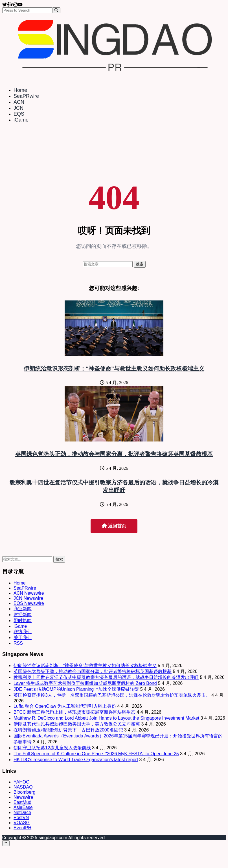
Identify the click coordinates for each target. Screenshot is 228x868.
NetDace (22, 812)
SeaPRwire (26, 96)
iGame (21, 120)
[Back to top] (6, 843)
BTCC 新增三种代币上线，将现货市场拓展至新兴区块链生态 (74, 712)
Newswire (23, 797)
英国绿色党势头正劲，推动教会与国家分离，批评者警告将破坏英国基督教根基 (114, 454)
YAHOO (22, 782)
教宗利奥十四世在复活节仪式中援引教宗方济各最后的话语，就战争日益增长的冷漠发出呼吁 (106, 677)
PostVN (21, 818)
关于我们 (23, 638)
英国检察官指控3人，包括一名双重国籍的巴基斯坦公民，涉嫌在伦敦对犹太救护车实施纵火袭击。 (112, 695)
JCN (18, 108)
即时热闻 (23, 621)
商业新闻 (23, 609)
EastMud (22, 802)
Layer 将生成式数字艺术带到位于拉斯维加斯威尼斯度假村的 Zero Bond (85, 683)
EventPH (22, 828)
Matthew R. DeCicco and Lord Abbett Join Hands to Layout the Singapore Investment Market (106, 718)
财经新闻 (23, 615)
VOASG (22, 823)
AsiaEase (23, 807)
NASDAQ (23, 787)
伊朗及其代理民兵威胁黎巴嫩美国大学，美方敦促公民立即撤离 (77, 724)
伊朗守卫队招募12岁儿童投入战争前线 (52, 748)
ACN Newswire (29, 593)
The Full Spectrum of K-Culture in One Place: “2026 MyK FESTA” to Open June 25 (96, 754)
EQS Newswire (29, 603)
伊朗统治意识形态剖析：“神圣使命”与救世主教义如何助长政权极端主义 (114, 369)
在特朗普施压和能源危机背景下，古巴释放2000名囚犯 (68, 730)
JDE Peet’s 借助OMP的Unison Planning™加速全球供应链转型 (76, 689)
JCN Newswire (28, 598)
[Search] (56, 10)
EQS (19, 114)
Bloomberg (24, 792)
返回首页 (114, 526)
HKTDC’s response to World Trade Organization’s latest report (76, 760)
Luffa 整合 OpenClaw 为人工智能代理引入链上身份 (65, 706)
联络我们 (23, 632)
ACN (19, 102)
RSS (18, 643)
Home (20, 90)
